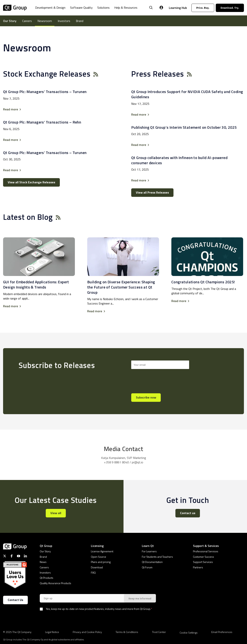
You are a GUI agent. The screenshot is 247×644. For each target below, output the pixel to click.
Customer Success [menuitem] (203, 557)
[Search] (160, 365)
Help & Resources (126, 8)
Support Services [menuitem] (203, 562)
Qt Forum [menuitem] (147, 567)
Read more (11, 109)
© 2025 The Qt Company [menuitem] (17, 632)
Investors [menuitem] (64, 21)
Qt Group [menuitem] (46, 546)
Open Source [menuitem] (99, 557)
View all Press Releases (152, 192)
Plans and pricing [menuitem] (101, 562)
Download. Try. (230, 8)
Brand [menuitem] (80, 21)
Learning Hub (178, 8)
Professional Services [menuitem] (206, 551)
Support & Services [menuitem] (206, 546)
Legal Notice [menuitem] (52, 632)
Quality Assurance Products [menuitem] (55, 583)
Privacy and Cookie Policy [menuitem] (87, 632)
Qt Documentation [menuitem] (152, 562)
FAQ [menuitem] (93, 572)
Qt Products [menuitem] (47, 578)
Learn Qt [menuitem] (148, 546)
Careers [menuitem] (27, 21)
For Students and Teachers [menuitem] (157, 557)
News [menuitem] (43, 562)
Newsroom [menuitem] (45, 21)
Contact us (188, 513)
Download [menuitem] (97, 567)
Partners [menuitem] (198, 567)
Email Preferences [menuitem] (222, 632)
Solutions (103, 8)
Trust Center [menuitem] (159, 632)
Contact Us (15, 600)
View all (56, 513)
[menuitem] (50, 10)
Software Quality (81, 8)
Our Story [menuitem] (10, 21)
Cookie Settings (189, 633)
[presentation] (161, 380)
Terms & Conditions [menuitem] (127, 632)
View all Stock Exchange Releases (31, 182)
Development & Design (50, 8)
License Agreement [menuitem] (102, 551)
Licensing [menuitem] (97, 546)
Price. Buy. (203, 8)
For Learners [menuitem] (149, 551)
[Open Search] (151, 8)
